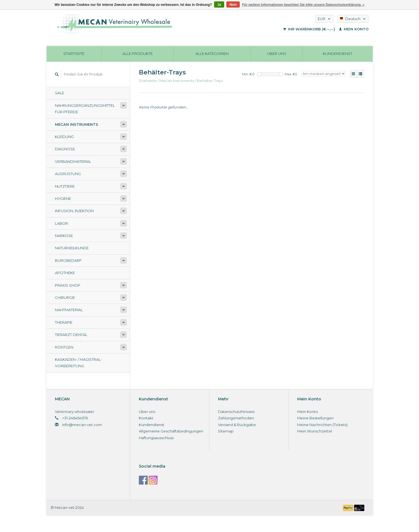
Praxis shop (68, 285)
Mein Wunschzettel (315, 431)
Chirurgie (65, 298)
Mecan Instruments (77, 124)
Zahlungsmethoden (236, 418)
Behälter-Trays (210, 81)
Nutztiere (65, 186)
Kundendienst (338, 54)
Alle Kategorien (212, 54)
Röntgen (64, 347)
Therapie (64, 322)
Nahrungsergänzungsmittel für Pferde (85, 109)
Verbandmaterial (73, 161)
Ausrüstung (68, 174)
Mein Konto (354, 29)
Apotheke (65, 273)
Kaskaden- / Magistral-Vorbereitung (78, 363)
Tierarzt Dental (71, 335)
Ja (219, 5)
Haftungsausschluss (156, 438)
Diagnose (65, 149)
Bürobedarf (68, 260)
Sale (60, 93)
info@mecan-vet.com (82, 425)
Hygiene (63, 199)
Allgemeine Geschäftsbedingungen (171, 431)
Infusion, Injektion (74, 211)
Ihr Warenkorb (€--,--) (310, 29)
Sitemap (226, 431)
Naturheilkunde (72, 248)
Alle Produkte (138, 54)
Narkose (64, 236)
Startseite (74, 54)
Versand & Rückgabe (237, 425)
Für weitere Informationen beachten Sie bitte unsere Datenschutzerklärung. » (303, 5)
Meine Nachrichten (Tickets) (322, 425)
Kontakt (146, 418)
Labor (61, 223)
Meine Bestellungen (315, 418)
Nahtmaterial (69, 310)
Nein (233, 5)
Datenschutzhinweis (236, 412)
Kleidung (64, 137)
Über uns (277, 54)
